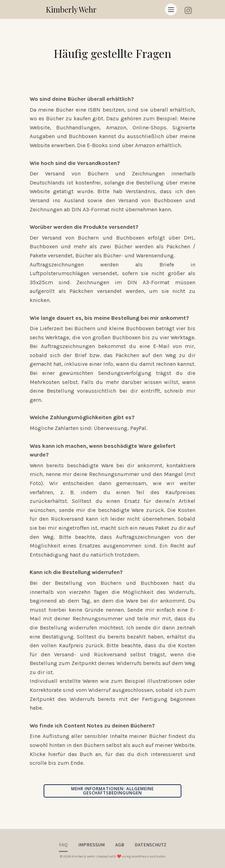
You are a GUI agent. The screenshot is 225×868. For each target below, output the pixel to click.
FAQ (63, 845)
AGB (120, 845)
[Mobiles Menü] (171, 9)
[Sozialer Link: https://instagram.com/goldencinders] (191, 9)
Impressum (91, 845)
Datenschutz (151, 845)
